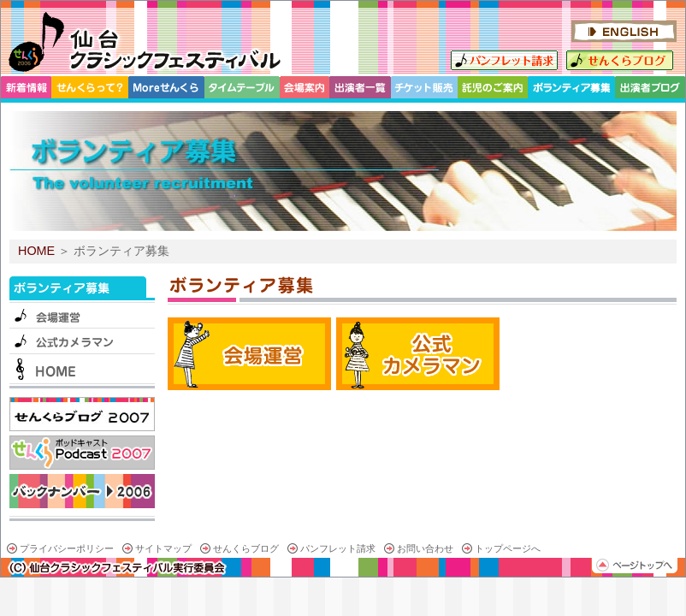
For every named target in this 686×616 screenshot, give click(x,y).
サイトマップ (163, 548)
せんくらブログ (620, 60)
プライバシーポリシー (67, 548)
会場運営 (82, 315)
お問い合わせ (425, 548)
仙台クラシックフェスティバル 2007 (144, 41)
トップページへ (508, 548)
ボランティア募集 (82, 289)
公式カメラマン (82, 341)
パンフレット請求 (504, 60)
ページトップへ (635, 566)
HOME (36, 251)
